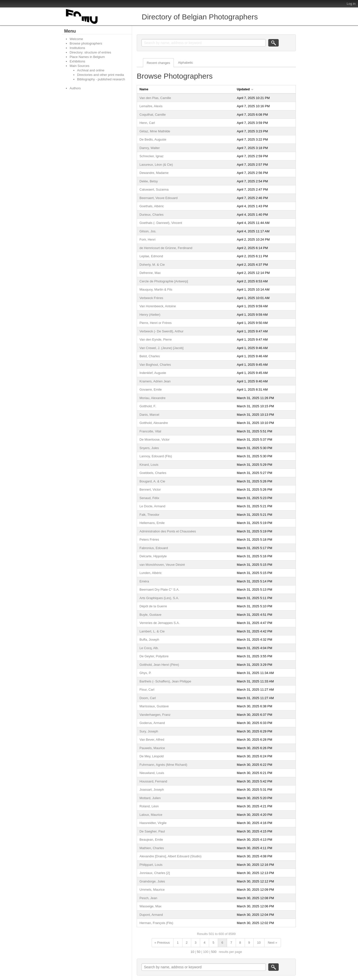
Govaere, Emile (151, 389)
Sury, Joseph (149, 731)
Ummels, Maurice (152, 890)
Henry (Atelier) (150, 315)
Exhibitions (77, 61)
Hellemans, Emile (152, 523)
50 (199, 952)
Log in (351, 4)
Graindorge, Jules (152, 881)
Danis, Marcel (149, 415)
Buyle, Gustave (150, 615)
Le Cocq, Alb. (149, 648)
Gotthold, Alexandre (154, 423)
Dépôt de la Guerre (153, 606)
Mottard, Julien (150, 798)
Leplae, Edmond (151, 256)
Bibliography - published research (101, 79)
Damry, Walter (150, 148)
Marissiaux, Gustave (154, 706)
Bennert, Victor (150, 490)
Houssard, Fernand (153, 781)
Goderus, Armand (152, 723)
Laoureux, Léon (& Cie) (156, 165)
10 (259, 943)
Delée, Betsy (149, 181)
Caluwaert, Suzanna (154, 189)
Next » (272, 943)
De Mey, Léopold (152, 756)
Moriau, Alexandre (153, 398)
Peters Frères (149, 540)
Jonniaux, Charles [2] (155, 873)
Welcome (76, 39)
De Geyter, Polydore (154, 656)
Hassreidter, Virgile (153, 823)
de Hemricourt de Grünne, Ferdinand (166, 248)
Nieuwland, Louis (152, 773)
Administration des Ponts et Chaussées (168, 531)
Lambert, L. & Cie (152, 631)
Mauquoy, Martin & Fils (156, 289)
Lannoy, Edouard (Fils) (156, 456)
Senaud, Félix (149, 498)
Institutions (77, 48)
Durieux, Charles (152, 215)
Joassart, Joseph (152, 790)
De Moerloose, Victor (155, 439)
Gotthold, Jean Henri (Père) (159, 665)
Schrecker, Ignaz (152, 156)
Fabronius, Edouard (154, 548)
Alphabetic (186, 63)
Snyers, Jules (149, 448)
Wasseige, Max (150, 906)
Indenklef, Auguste (153, 373)
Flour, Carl (147, 690)
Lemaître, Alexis (151, 106)
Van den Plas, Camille (155, 98)
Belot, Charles (150, 356)
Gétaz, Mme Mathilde (155, 131)
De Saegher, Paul (152, 831)
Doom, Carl (148, 698)
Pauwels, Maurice (152, 748)
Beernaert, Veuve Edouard (158, 198)
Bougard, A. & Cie (152, 481)
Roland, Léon (149, 806)
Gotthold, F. (148, 406)
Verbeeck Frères (151, 298)
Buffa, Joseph (149, 640)
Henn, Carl (147, 123)
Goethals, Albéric (152, 206)
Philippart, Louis (151, 865)
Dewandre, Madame (154, 173)
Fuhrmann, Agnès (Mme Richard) (163, 765)
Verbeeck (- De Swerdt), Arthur (161, 331)
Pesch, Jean (148, 898)
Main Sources (79, 66)
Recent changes (158, 63)
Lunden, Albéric (151, 573)
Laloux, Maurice (151, 815)
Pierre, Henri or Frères (156, 323)
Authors (75, 88)
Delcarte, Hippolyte (153, 556)
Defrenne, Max (150, 273)
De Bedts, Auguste (153, 139)
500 (214, 952)
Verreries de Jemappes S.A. (160, 623)
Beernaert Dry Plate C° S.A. (159, 590)
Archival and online (91, 70)
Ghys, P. (145, 673)
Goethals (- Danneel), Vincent (161, 223)
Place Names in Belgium (87, 57)
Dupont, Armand (151, 915)
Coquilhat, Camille (153, 115)
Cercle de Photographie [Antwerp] (164, 281)
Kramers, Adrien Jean (155, 381)
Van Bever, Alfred (152, 740)
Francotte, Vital (150, 431)
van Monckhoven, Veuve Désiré (162, 565)
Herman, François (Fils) (156, 923)
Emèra (144, 581)
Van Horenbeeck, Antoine (158, 306)
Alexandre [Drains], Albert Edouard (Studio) (170, 856)
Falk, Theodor (149, 515)
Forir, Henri (147, 239)
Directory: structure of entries (90, 52)
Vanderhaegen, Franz (155, 715)
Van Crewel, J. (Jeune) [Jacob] (161, 348)
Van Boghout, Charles (155, 365)
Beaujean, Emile (151, 840)
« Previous (162, 943)
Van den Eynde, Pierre (156, 339)
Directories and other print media (101, 75)
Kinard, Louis (149, 465)
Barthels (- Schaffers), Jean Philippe (165, 681)
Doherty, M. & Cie (152, 265)
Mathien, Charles (152, 848)
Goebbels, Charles (153, 473)
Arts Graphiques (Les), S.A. (159, 598)
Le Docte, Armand (152, 506)
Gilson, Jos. (148, 231)
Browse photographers (86, 43)
